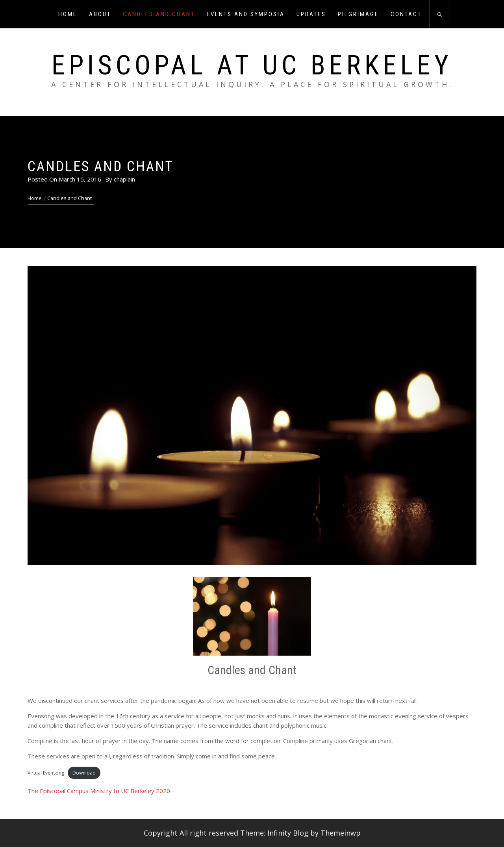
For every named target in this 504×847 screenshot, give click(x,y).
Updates (311, 14)
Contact (406, 14)
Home (68, 14)
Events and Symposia (246, 14)
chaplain (124, 179)
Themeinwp (341, 833)
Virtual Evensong (46, 773)
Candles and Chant (159, 14)
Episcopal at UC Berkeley (252, 65)
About (100, 14)
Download (84, 773)
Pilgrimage (358, 14)
